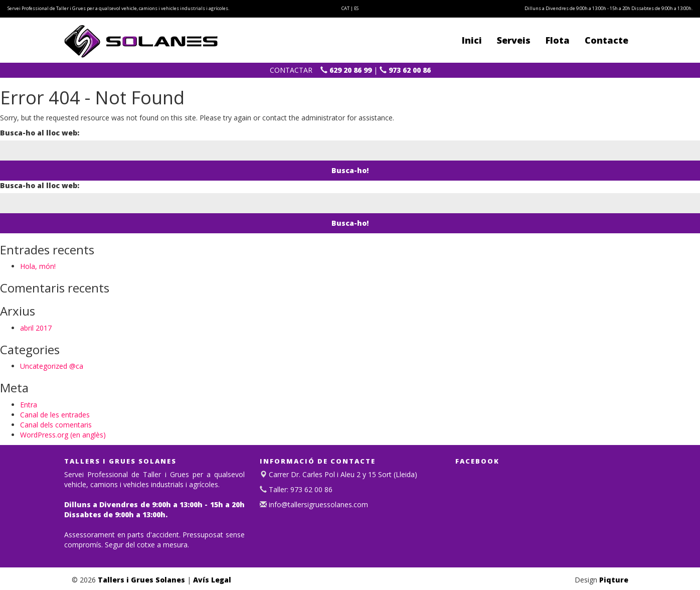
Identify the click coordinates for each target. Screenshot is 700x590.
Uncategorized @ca (52, 366)
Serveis (514, 40)
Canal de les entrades (55, 415)
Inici (472, 40)
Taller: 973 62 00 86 (300, 489)
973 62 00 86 (405, 70)
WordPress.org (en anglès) (63, 435)
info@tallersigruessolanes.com (317, 504)
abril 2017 (36, 328)
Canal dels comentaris (56, 425)
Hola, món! (38, 266)
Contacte (606, 40)
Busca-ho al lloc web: (40, 133)
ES (356, 8)
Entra (29, 405)
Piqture (614, 580)
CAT (345, 8)
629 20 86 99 (346, 70)
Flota (558, 40)
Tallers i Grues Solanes (141, 580)
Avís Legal (212, 580)
